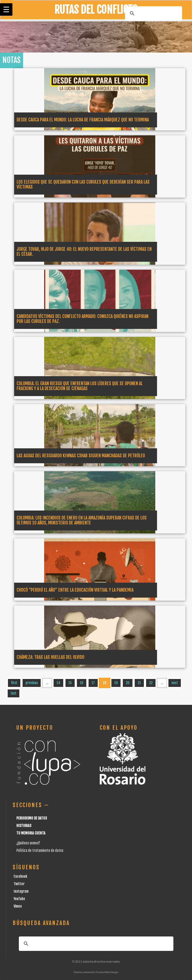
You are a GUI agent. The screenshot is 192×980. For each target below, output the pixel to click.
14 (58, 683)
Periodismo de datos (32, 818)
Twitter (19, 884)
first (14, 683)
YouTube (19, 899)
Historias (24, 826)
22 (151, 683)
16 (82, 683)
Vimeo (18, 906)
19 (116, 683)
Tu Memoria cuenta (31, 833)
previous (32, 683)
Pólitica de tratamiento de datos (40, 851)
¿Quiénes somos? (28, 843)
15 (70, 683)
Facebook (20, 876)
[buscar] (153, 13)
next (175, 683)
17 (93, 683)
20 (128, 683)
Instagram (21, 891)
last (14, 693)
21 (139, 683)
